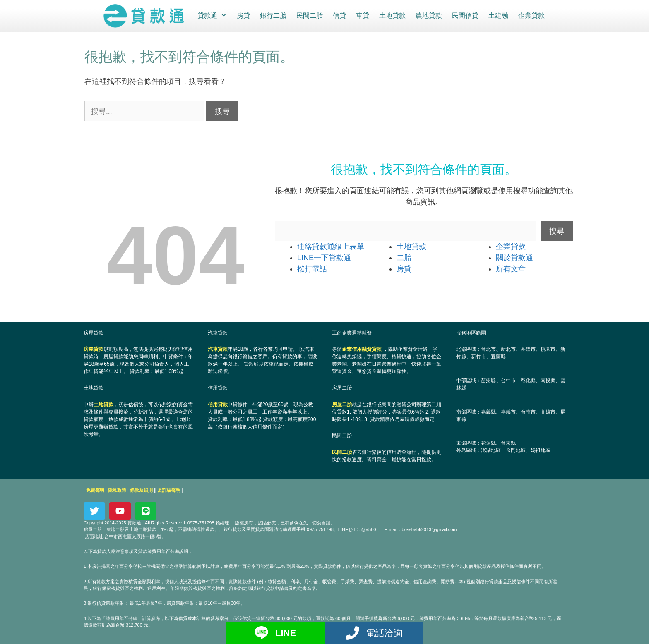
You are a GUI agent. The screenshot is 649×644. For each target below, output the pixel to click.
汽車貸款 (218, 349)
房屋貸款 (94, 349)
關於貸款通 (514, 257)
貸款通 (214, 16)
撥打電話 (312, 268)
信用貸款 (218, 404)
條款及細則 (141, 490)
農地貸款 (428, 16)
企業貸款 (531, 16)
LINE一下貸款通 (324, 257)
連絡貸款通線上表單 (331, 246)
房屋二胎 (342, 404)
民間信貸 (465, 16)
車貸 (362, 16)
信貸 (339, 16)
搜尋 (557, 230)
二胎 (404, 257)
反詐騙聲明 (169, 490)
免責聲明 (95, 490)
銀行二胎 (273, 16)
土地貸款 (392, 16)
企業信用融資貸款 (362, 349)
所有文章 (511, 268)
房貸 (243, 16)
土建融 (498, 16)
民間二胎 (309, 16)
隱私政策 (117, 490)
